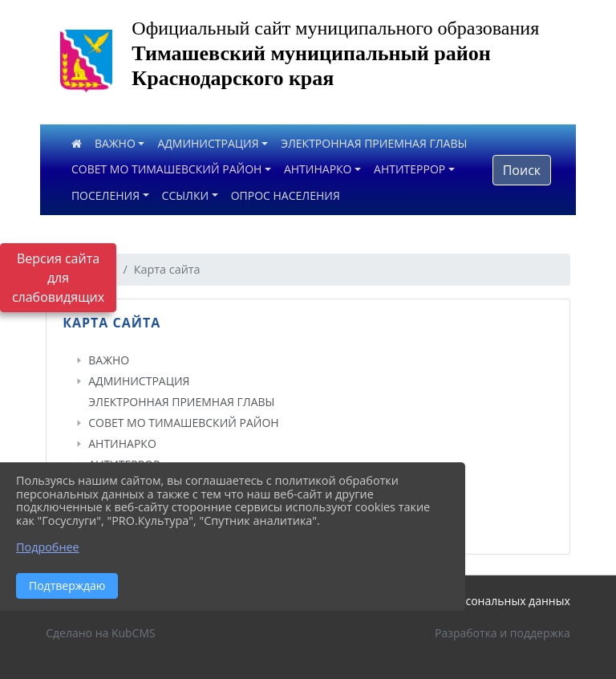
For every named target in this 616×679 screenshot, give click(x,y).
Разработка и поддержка (503, 633)
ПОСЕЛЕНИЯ (105, 195)
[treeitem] (311, 360)
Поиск (522, 170)
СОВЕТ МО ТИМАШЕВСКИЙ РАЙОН (166, 169)
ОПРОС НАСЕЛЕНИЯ (286, 195)
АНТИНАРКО (318, 169)
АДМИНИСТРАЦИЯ (208, 143)
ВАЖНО (115, 143)
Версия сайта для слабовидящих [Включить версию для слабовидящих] (58, 278)
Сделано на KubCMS (101, 633)
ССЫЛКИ (186, 195)
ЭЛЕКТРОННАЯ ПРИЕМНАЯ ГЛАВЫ (374, 143)
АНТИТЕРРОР (409, 169)
